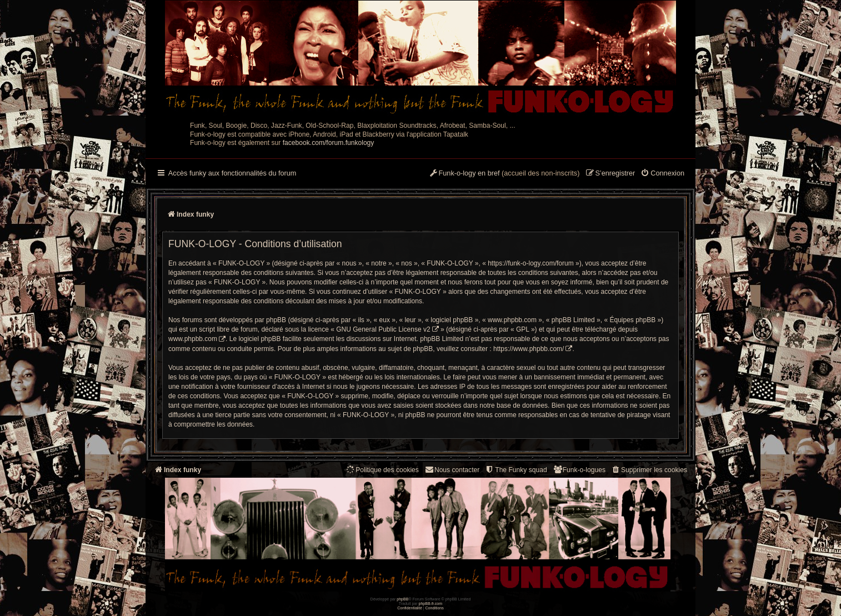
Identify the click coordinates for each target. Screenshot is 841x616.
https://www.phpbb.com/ (529, 349)
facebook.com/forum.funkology (329, 143)
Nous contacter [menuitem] (452, 470)
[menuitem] (662, 174)
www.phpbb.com (193, 339)
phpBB (402, 599)
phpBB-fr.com (431, 604)
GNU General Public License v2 (383, 329)
